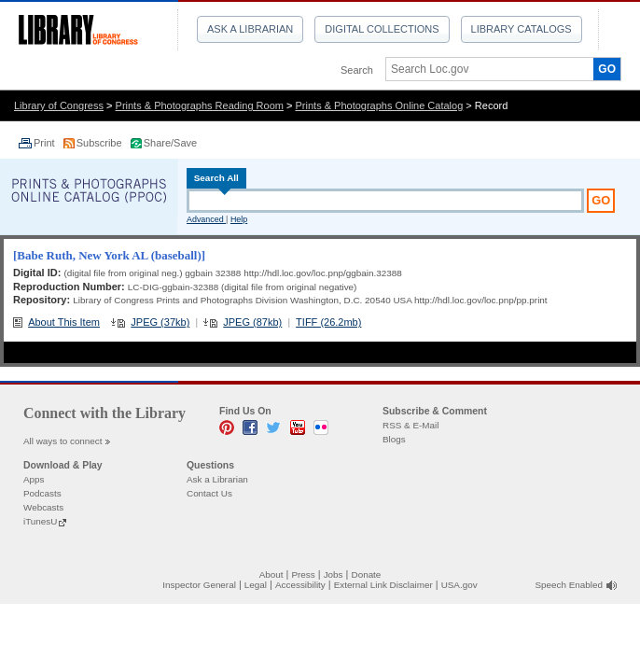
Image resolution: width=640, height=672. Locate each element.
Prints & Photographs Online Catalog (380, 105)
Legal (256, 585)
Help (239, 219)
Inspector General (199, 585)
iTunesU (40, 521)
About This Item (64, 322)
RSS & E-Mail (410, 425)
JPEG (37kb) (160, 322)
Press (303, 574)
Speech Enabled (569, 585)
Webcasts (43, 507)
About (271, 574)
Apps (34, 479)
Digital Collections (382, 29)
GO (607, 69)
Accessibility (300, 585)
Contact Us (209, 493)
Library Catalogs (522, 29)
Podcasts (42, 493)
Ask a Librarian (250, 29)
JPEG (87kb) (252, 322)
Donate (367, 574)
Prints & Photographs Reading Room (200, 105)
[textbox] (483, 69)
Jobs (334, 574)
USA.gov (459, 585)
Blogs (394, 439)
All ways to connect (63, 441)
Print (46, 143)
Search (357, 70)
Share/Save (170, 143)
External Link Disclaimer (383, 585)
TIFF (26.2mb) (328, 322)
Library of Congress (59, 105)
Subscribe (101, 143)
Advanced (206, 219)
